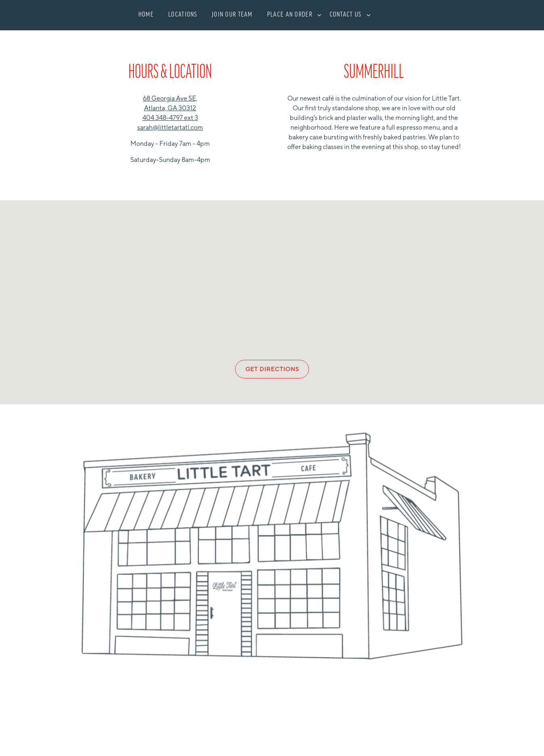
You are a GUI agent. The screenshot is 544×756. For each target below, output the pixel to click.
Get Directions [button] (272, 369)
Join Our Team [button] (232, 15)
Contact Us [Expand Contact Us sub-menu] (349, 14)
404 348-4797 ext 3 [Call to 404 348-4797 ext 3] (170, 118)
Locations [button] (183, 15)
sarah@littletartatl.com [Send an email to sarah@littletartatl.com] (170, 127)
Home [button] (146, 15)
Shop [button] (397, 25)
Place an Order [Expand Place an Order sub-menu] (293, 14)
